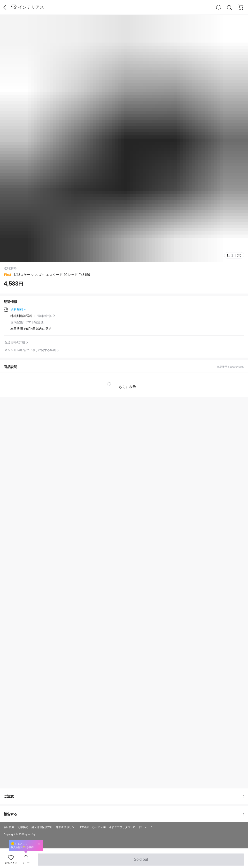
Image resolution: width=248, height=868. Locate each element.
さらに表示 (127, 387)
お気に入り (11, 863)
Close (39, 843)
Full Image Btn (239, 255)
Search (230, 8)
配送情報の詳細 (15, 342)
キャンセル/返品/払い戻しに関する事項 (30, 350)
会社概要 (9, 827)
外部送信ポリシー (66, 827)
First (8, 275)
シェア (26, 863)
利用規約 (23, 827)
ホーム (149, 827)
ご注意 (124, 796)
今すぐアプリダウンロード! (125, 827)
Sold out (141, 861)
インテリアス (31, 7)
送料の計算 (45, 316)
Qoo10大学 (99, 827)
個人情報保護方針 (42, 827)
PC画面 (85, 827)
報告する (124, 814)
